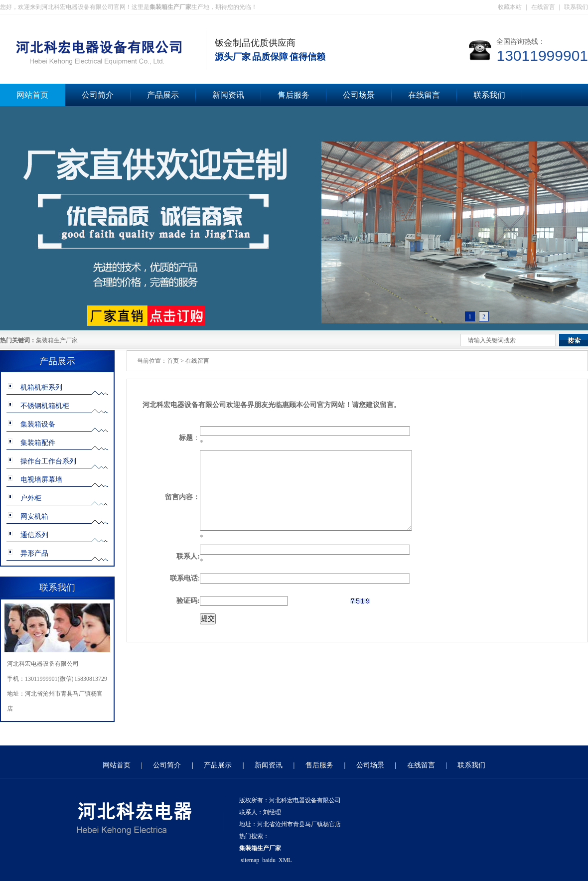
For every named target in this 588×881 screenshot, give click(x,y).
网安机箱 (34, 516)
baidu (269, 860)
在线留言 (543, 7)
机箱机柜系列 (41, 387)
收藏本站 (510, 7)
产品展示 (163, 95)
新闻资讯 (228, 95)
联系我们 (576, 7)
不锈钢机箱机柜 (45, 406)
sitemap (250, 860)
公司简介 (98, 95)
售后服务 (294, 95)
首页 (173, 361)
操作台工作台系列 (48, 461)
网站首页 (117, 765)
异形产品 (34, 553)
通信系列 (34, 535)
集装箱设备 (38, 424)
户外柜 (31, 498)
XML (285, 860)
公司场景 (359, 95)
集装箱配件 (38, 443)
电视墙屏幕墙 (41, 480)
